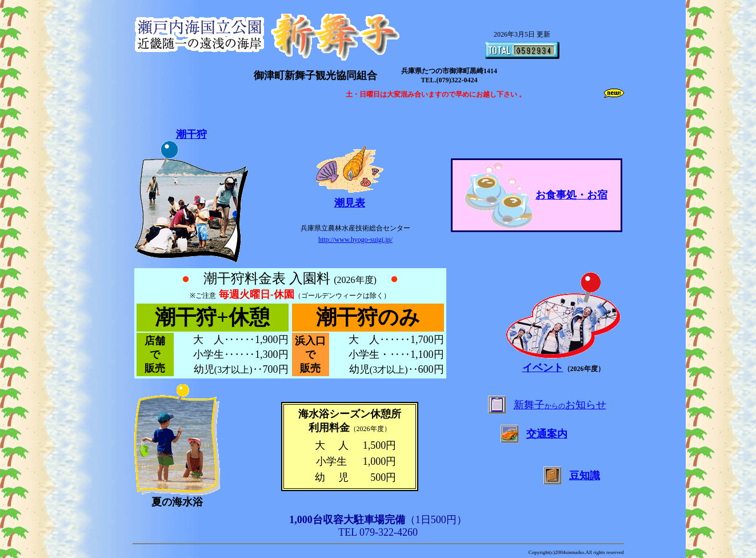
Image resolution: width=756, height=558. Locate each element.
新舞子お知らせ (560, 405)
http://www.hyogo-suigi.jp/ (355, 240)
